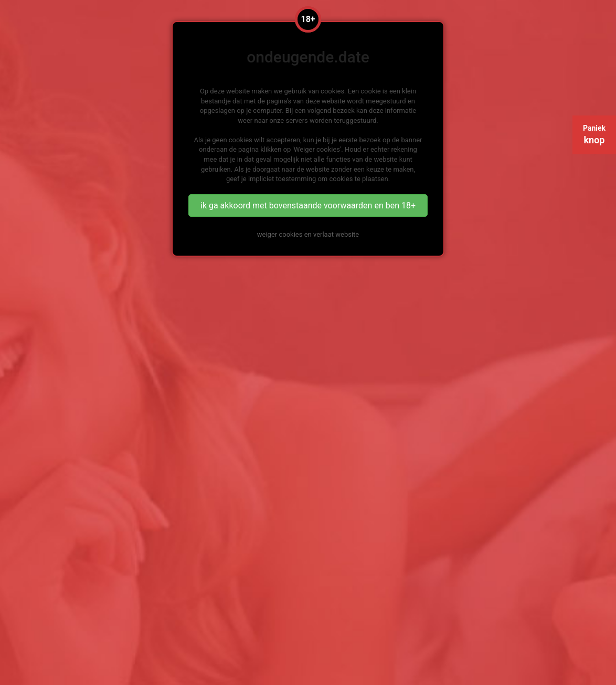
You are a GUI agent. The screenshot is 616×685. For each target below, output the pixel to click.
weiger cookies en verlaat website (308, 234)
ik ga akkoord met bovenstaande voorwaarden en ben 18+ (308, 205)
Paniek (594, 135)
